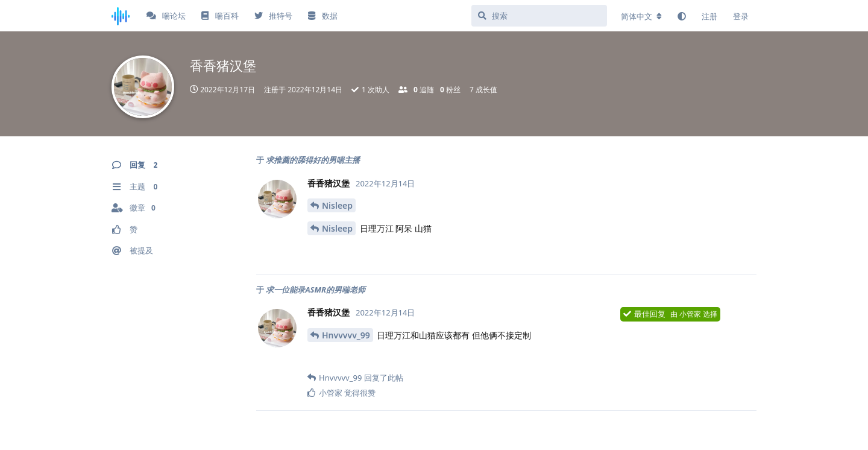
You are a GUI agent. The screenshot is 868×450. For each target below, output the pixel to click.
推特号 (273, 16)
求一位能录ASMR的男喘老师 (316, 290)
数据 (322, 16)
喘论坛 (166, 16)
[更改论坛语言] (641, 16)
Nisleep (337, 205)
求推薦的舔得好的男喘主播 (313, 160)
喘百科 (220, 16)
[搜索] (539, 16)
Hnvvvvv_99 (346, 335)
